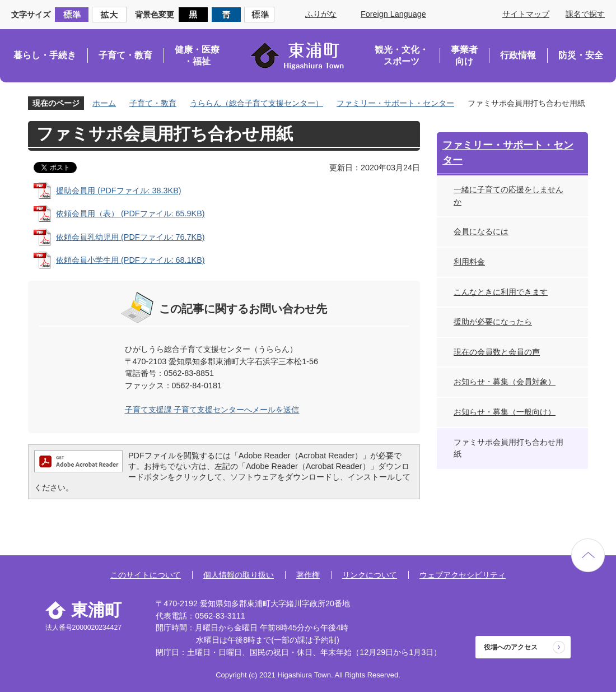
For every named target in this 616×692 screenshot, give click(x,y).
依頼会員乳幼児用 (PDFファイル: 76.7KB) (130, 237)
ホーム (104, 103)
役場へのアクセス (511, 647)
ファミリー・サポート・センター (395, 103)
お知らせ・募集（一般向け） (505, 412)
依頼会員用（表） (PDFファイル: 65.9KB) (130, 213)
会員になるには (481, 231)
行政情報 (518, 55)
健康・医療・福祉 (197, 56)
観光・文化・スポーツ (402, 56)
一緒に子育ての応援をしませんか (508, 196)
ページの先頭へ (588, 555)
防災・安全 (581, 55)
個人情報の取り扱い (239, 575)
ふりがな (321, 14)
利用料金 (469, 262)
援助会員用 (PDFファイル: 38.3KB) (119, 191)
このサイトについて (146, 575)
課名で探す (585, 14)
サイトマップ (526, 14)
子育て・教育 (125, 55)
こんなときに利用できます (501, 292)
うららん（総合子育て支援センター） (256, 103)
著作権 (308, 575)
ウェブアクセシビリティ (463, 575)
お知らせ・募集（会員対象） (505, 382)
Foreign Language (393, 14)
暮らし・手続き (45, 55)
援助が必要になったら (493, 322)
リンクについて (370, 575)
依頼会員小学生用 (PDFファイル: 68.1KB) (130, 260)
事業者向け (464, 56)
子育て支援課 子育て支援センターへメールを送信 (212, 410)
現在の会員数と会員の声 (497, 352)
